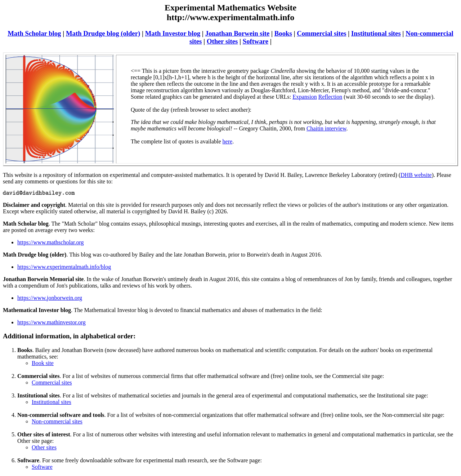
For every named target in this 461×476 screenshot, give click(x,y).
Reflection (330, 97)
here (228, 141)
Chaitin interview (326, 128)
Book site (43, 363)
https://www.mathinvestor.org (52, 322)
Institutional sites (376, 33)
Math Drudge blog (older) (103, 33)
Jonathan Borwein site (238, 33)
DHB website (416, 175)
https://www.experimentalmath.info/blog (64, 267)
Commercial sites (321, 33)
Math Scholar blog (34, 33)
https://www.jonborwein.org (50, 298)
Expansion (305, 97)
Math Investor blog (173, 33)
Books (283, 33)
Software (256, 41)
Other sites (222, 41)
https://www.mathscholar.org (50, 242)
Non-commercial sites (57, 421)
